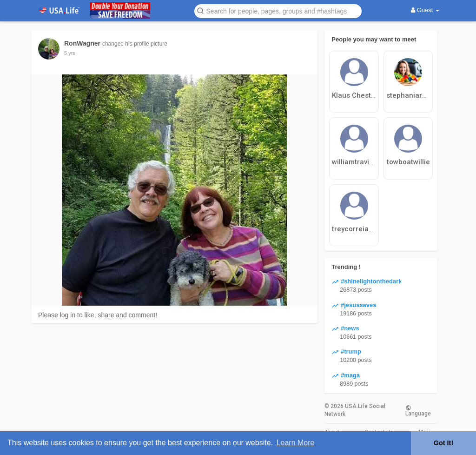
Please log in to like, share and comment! (98, 315)
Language (418, 410)
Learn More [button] (296, 443)
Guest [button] (425, 10)
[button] (278, 10)
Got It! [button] (443, 443)
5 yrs (70, 53)
